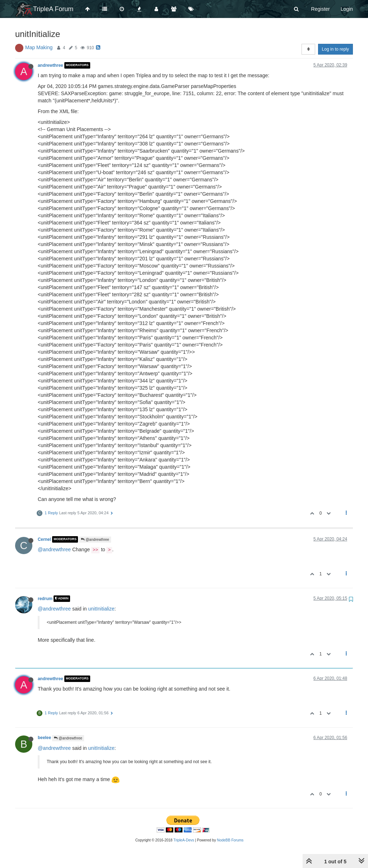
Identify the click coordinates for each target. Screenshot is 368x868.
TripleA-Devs (184, 840)
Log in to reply (335, 49)
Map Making (39, 47)
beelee (44, 738)
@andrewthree (95, 540)
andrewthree (50, 65)
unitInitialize (101, 609)
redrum (45, 599)
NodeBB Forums (230, 840)
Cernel (44, 539)
